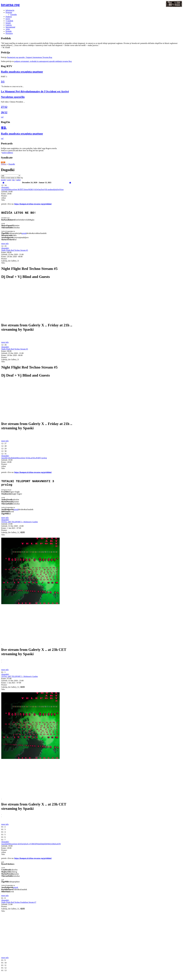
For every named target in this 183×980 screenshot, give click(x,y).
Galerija (9, 25)
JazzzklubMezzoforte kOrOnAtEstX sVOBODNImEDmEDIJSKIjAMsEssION (31, 849)
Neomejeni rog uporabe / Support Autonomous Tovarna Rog (30, 57)
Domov (4, 164)
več (2, 117)
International (10, 27)
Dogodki (12, 164)
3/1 (3, 82)
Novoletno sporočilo (13, 97)
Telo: (3, 200)
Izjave (8, 19)
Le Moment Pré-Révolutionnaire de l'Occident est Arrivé (35, 91)
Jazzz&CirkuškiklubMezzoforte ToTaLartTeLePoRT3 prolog (24, 460)
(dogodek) (5, 187)
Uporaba (13, 14)
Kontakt (9, 31)
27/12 (4, 107)
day (14, 180)
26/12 (4, 112)
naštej (18, 180)
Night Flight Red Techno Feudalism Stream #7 (19, 909)
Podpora (9, 17)
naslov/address (7, 153)
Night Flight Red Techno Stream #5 (15, 252)
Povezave (9, 33)
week (9, 180)
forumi (8, 23)
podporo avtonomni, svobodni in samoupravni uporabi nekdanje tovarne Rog (43, 61)
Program (9, 12)
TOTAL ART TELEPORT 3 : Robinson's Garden (20, 527)
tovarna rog (10, 5)
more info (5, 246)
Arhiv (8, 29)
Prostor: (4, 196)
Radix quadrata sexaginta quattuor (22, 72)
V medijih (9, 21)
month (3, 180)
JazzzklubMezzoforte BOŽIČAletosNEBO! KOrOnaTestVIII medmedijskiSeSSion (32, 189)
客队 (4, 128)
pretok (24, 235)
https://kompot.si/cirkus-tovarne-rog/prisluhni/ (33, 204)
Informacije (10, 10)
